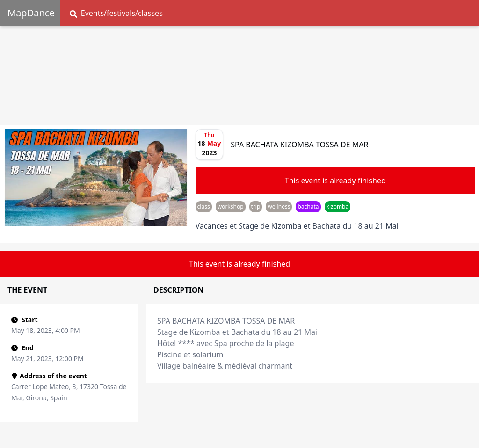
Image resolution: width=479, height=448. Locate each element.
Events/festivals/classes (116, 13)
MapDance (31, 13)
